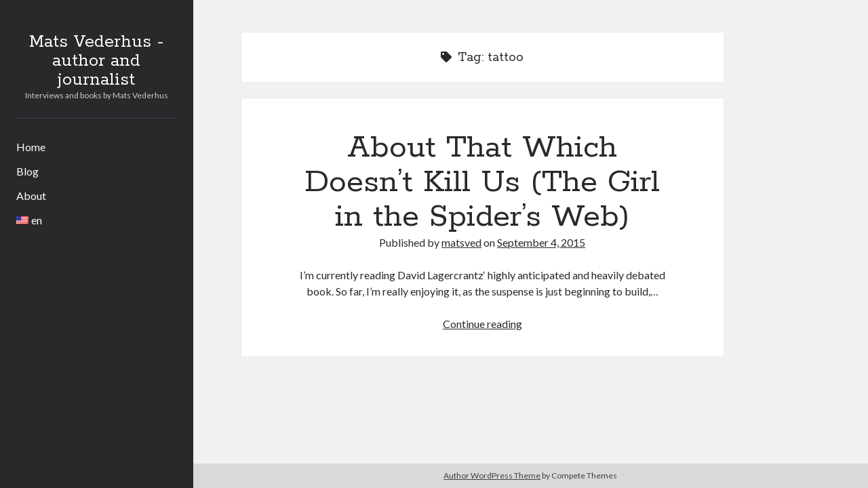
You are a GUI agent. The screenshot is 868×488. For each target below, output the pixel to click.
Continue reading (482, 324)
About (31, 196)
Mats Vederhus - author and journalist (96, 61)
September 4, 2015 (541, 242)
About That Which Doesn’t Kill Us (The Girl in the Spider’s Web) (482, 182)
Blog (27, 171)
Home (31, 147)
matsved (461, 242)
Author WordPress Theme (492, 475)
